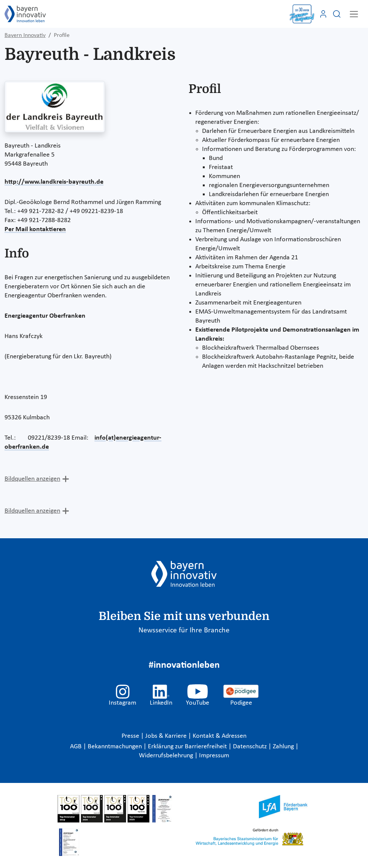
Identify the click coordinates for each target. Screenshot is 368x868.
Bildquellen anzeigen (32, 479)
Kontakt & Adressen (220, 736)
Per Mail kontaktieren (35, 229)
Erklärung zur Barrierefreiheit (188, 747)
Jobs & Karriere (167, 736)
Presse (131, 736)
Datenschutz (251, 747)
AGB (77, 747)
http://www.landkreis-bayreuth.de (54, 182)
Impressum (214, 756)
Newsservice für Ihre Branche (184, 630)
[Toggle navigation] (354, 14)
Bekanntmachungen (116, 747)
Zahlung (284, 747)
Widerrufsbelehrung (167, 756)
